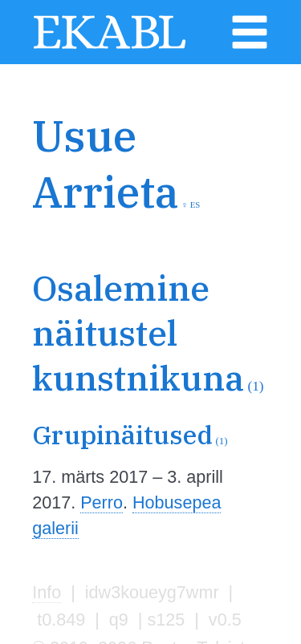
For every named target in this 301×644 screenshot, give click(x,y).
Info (47, 592)
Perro (102, 502)
